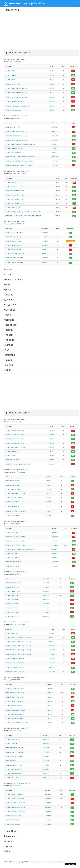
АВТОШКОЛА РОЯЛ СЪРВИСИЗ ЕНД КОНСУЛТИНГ (20, 549)
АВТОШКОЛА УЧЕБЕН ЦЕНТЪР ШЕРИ (16, 723)
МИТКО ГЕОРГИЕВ (17, 62)
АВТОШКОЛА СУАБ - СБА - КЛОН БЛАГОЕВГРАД (19, 157)
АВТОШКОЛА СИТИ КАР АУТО (14, 616)
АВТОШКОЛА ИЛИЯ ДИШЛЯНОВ (15, 254)
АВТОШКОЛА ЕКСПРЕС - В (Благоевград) (17, 106)
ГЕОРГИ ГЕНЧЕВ (16, 574)
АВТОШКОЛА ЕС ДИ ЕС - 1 (13, 533)
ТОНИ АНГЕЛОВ (16, 422)
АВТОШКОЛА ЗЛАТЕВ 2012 (13, 110)
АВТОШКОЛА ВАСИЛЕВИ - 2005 (14, 431)
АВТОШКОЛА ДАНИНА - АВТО (14, 697)
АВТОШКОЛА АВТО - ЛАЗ (12, 84)
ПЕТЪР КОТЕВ (16, 524)
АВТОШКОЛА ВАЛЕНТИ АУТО (14, 101)
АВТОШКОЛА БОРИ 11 (11, 761)
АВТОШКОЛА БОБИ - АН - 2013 (14, 183)
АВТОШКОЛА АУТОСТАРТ (12, 481)
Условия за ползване (51, 862)
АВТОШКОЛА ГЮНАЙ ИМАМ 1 (14, 233)
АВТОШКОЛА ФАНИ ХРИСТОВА (14, 659)
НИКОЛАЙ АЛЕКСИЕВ (18, 472)
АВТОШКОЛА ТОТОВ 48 (12, 502)
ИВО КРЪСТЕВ (16, 680)
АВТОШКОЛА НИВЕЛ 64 (12, 452)
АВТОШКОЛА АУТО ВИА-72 (13, 591)
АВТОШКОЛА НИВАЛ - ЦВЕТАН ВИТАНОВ (17, 464)
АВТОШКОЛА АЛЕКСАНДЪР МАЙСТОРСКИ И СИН (20, 144)
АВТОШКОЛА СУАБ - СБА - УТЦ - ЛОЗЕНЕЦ (18, 637)
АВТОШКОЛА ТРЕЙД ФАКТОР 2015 (15, 511)
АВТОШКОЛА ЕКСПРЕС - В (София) (15, 447)
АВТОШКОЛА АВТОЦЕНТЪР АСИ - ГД (16, 88)
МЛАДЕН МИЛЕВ (17, 731)
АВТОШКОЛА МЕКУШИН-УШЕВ (14, 153)
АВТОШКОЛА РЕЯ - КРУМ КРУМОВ (15, 537)
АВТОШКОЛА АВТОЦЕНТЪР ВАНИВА (16, 93)
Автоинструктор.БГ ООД (20, 862)
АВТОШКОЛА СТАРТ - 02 (12, 554)
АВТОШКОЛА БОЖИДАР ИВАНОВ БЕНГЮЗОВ (19, 165)
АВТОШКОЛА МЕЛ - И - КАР (13, 241)
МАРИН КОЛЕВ (16, 786)
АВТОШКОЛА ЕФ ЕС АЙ (12, 516)
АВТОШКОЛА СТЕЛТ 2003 (12, 820)
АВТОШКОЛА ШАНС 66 (12, 460)
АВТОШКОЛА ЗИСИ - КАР (12, 208)
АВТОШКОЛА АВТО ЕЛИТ (12, 583)
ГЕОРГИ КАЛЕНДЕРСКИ (19, 174)
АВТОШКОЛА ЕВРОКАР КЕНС (13, 765)
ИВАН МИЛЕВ (16, 118)
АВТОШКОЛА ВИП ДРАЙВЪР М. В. (15, 803)
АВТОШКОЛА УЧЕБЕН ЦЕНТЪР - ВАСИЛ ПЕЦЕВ (19, 161)
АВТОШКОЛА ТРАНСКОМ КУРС (14, 714)
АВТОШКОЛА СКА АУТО (12, 778)
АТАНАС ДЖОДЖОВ (18, 224)
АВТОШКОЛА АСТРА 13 (12, 633)
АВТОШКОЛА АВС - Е (11, 71)
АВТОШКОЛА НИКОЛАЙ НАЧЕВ (14, 668)
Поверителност (64, 862)
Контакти (73, 862)
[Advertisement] (42, 30)
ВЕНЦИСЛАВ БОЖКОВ (18, 624)
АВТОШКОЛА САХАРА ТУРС (13, 245)
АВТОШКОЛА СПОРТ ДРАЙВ (13, 498)
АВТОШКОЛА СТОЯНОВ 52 (13, 562)
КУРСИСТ (52, 71)
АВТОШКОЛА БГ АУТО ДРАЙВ (14, 748)
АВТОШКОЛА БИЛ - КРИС (12, 485)
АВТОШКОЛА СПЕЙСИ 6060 (13, 816)
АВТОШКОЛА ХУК (10, 456)
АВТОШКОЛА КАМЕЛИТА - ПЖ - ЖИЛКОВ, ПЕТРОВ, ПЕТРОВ (23, 212)
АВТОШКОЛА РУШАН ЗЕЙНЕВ (14, 258)
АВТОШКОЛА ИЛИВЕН (11, 595)
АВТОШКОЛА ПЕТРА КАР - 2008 (14, 191)
